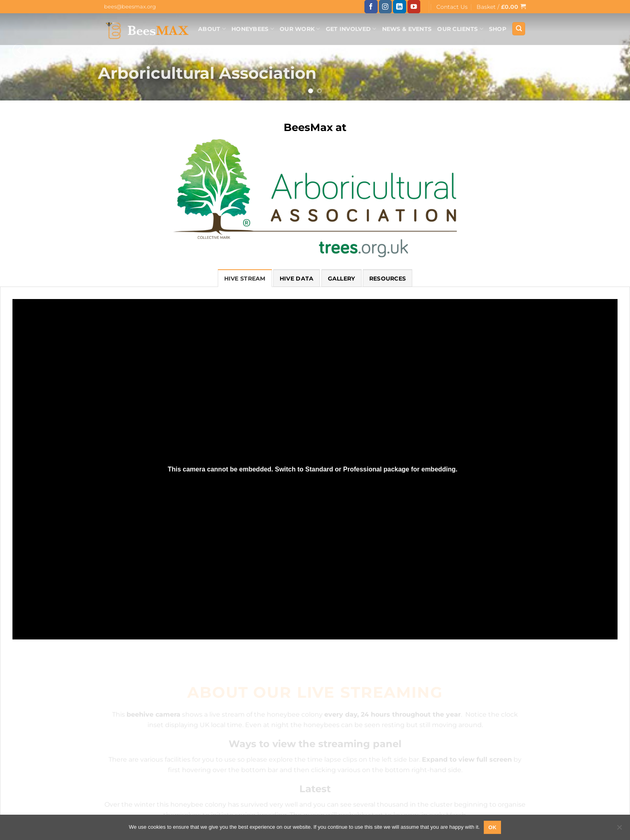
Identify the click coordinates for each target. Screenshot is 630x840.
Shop (498, 29)
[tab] (245, 278)
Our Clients (460, 29)
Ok (493, 827)
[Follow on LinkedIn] (400, 7)
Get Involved (351, 29)
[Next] (610, 50)
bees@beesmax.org (130, 6)
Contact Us (452, 7)
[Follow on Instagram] (386, 7)
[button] (501, 7)
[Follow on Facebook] (371, 7)
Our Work (300, 29)
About (212, 29)
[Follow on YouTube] (414, 7)
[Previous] (20, 50)
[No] (619, 830)
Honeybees (253, 29)
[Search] (519, 29)
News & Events (407, 29)
